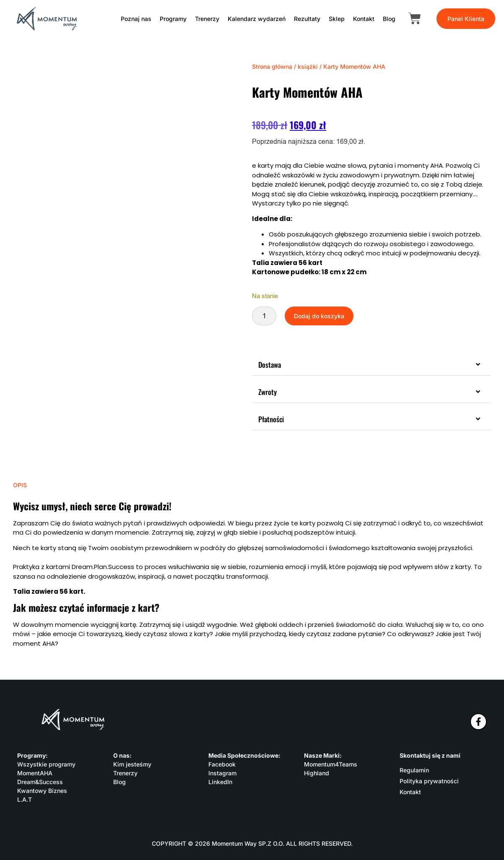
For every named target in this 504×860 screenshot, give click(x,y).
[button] (372, 365)
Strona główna (272, 66)
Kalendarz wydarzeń (257, 19)
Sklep (337, 19)
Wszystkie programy (46, 764)
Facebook (222, 764)
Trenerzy (207, 19)
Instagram (222, 773)
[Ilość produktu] (264, 316)
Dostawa (270, 365)
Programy (173, 19)
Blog (389, 19)
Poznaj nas (136, 19)
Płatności (271, 419)
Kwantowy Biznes (42, 791)
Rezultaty (307, 19)
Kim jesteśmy (132, 764)
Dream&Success (40, 782)
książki (308, 66)
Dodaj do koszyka (319, 316)
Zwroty (268, 392)
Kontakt (364, 19)
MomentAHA (35, 773)
